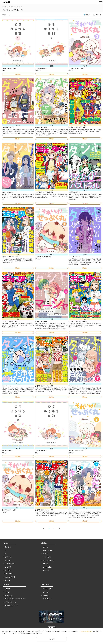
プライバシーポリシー (86, 631)
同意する (51, 639)
